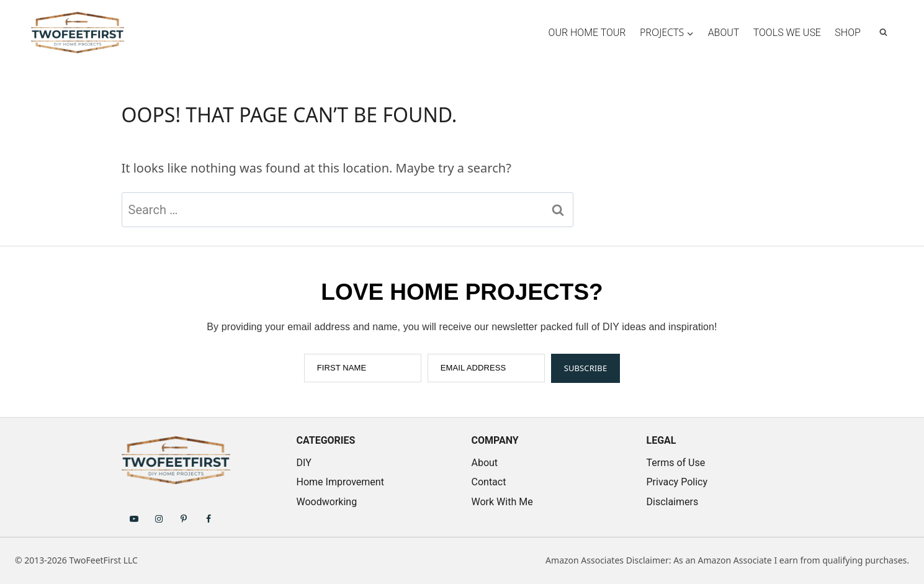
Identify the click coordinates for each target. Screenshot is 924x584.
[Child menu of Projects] (667, 33)
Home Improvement (340, 482)
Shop (847, 33)
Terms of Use (676, 463)
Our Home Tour (587, 33)
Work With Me (502, 502)
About (724, 33)
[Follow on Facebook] (209, 518)
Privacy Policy (677, 482)
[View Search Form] (883, 33)
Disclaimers (673, 502)
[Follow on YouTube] (134, 518)
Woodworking (327, 502)
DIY (304, 463)
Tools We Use (787, 33)
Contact (489, 482)
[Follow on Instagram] (159, 518)
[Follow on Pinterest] (184, 518)
